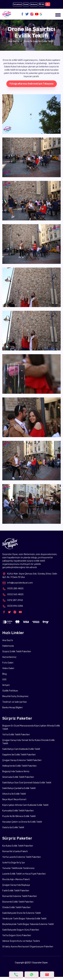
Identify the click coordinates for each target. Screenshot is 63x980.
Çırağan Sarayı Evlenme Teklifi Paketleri (22, 760)
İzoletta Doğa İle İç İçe (14, 863)
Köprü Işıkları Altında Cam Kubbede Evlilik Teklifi (25, 805)
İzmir (26, 4)
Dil (41, 4)
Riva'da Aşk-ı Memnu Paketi (16, 879)
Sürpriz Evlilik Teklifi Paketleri (17, 652)
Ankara (34, 4)
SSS (4, 680)
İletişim (6, 685)
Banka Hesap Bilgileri (12, 708)
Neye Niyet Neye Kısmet (14, 799)
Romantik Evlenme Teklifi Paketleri (20, 896)
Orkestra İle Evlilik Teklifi (14, 794)
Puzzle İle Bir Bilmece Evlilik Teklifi (19, 816)
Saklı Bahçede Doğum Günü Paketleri (21, 930)
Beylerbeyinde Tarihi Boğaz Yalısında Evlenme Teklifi (28, 924)
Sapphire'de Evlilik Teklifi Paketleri (19, 755)
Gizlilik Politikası (10, 691)
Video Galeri (8, 668)
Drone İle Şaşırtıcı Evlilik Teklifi (38, 41)
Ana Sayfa (14, 41)
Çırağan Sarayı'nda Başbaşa (16, 885)
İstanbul (17, 4)
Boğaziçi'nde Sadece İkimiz (16, 771)
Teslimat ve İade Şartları (15, 702)
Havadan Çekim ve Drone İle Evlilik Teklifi (22, 822)
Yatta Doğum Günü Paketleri (17, 935)
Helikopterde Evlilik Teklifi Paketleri (19, 766)
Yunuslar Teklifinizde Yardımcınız (18, 868)
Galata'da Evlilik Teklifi (13, 827)
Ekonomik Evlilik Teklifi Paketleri (18, 902)
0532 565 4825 (13, 594)
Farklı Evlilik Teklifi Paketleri (16, 891)
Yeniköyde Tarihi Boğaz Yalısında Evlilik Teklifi (24, 919)
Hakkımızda (8, 646)
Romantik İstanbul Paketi (15, 851)
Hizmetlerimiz (9, 657)
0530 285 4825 (13, 589)
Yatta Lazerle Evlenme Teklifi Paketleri (22, 857)
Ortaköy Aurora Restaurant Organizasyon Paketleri (28, 947)
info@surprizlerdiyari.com (18, 583)
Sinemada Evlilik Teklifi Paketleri (18, 777)
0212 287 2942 (13, 600)
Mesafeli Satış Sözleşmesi (15, 696)
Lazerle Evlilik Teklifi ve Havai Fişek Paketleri (24, 874)
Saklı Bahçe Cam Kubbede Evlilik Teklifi (21, 749)
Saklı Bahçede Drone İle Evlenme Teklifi (22, 913)
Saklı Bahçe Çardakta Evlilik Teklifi (19, 788)
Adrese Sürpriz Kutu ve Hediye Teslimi (21, 941)
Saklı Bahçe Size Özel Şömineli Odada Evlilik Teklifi (27, 783)
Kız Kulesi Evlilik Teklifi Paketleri (18, 846)
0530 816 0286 (13, 606)
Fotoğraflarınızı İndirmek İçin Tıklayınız (32, 84)
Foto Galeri (8, 663)
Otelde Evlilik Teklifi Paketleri (16, 907)
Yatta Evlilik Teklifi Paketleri (16, 735)
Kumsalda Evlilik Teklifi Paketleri (18, 811)
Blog (4, 674)
